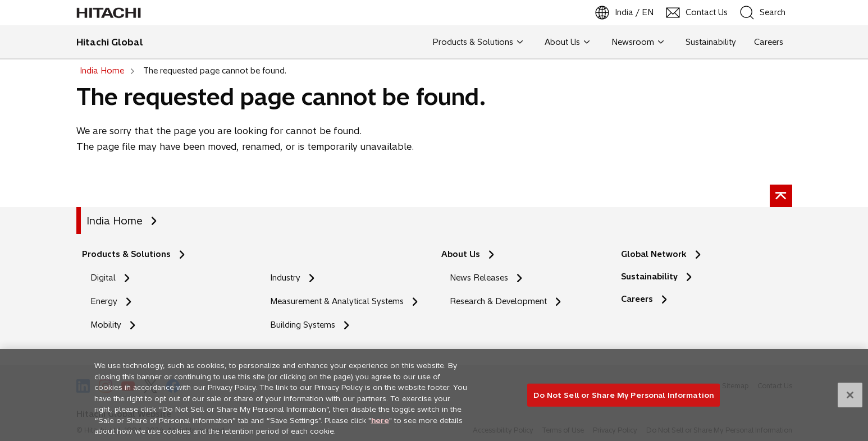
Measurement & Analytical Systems (337, 301)
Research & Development (498, 301)
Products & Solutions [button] (478, 42)
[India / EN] (625, 13)
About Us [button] (567, 42)
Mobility (106, 325)
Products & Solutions (126, 254)
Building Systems (303, 325)
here (380, 424)
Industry (285, 278)
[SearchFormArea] (770, 13)
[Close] (850, 399)
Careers (637, 299)
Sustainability (649, 277)
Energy (104, 301)
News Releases (479, 278)
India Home (115, 221)
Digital (103, 278)
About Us (461, 254)
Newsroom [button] (638, 42)
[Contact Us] (697, 13)
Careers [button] (769, 42)
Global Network (654, 254)
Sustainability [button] (711, 42)
